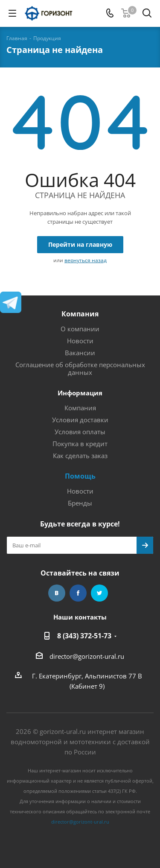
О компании (80, 329)
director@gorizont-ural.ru (87, 656)
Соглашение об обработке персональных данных (80, 368)
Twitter (99, 593)
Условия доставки (80, 420)
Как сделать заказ (80, 456)
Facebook (78, 593)
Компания (80, 314)
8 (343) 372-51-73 (84, 636)
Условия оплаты (80, 432)
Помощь (80, 476)
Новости (80, 341)
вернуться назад (86, 260)
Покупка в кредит (80, 444)
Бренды (80, 503)
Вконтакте (57, 593)
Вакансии (80, 353)
